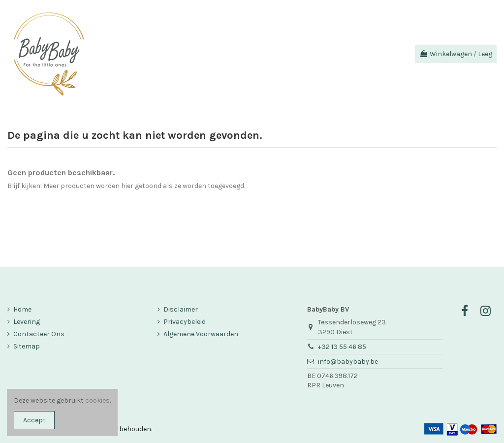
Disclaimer (181, 309)
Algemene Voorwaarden (201, 334)
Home (22, 309)
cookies (97, 400)
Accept (34, 420)
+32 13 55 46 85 (342, 347)
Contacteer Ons (39, 334)
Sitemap (27, 346)
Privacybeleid (185, 322)
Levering (27, 322)
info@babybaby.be (348, 362)
